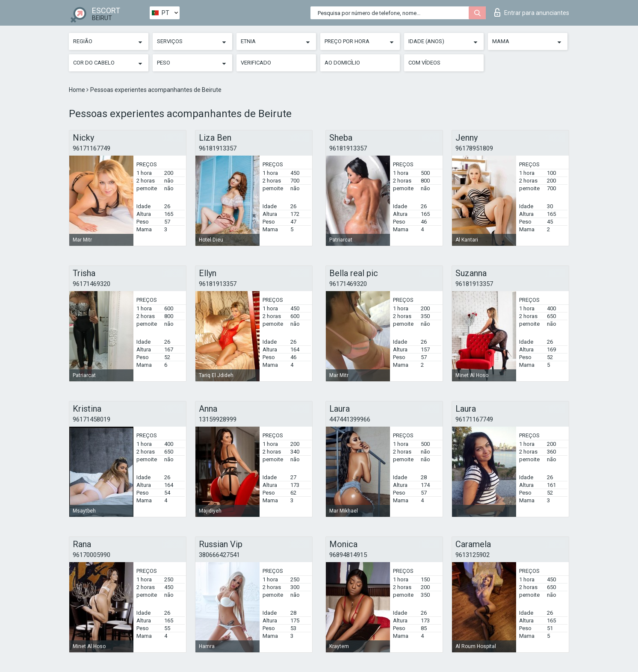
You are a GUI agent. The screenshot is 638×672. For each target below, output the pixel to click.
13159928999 (218, 419)
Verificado (256, 63)
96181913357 (218, 148)
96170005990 (92, 555)
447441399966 (350, 419)
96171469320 (92, 284)
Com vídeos (424, 63)
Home (78, 90)
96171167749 (92, 148)
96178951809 (474, 148)
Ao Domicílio (342, 63)
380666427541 (219, 555)
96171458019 (92, 419)
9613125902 (473, 555)
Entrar (532, 12)
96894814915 (348, 555)
